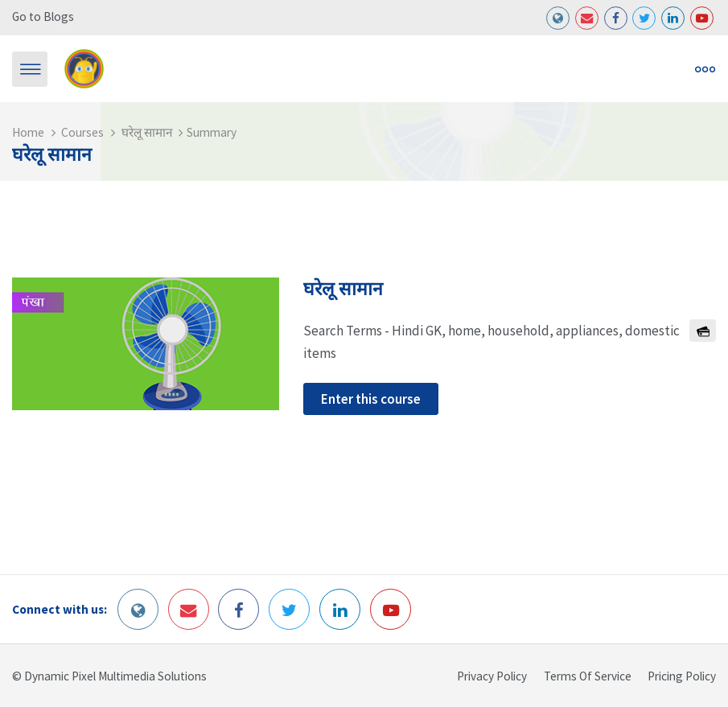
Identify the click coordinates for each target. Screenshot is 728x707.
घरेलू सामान (147, 132)
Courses (82, 132)
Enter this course (371, 399)
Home (28, 132)
